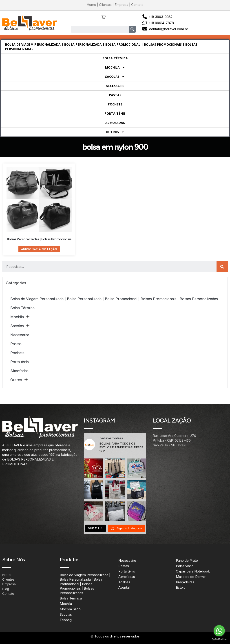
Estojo (181, 587)
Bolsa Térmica (115, 58)
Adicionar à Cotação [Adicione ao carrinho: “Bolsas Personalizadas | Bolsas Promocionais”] (39, 249)
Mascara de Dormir (191, 577)
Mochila (115, 67)
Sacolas (115, 77)
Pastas (115, 95)
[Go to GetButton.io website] (219, 639)
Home (91, 5)
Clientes (105, 5)
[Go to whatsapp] (219, 631)
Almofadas (115, 123)
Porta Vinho (185, 566)
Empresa (121, 5)
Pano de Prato (187, 560)
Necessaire (115, 86)
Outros (115, 132)
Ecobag (66, 620)
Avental (124, 587)
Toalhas (124, 582)
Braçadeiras (185, 582)
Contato (137, 5)
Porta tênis (115, 113)
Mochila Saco (70, 609)
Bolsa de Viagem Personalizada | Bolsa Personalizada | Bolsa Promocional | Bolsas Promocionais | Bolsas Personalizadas (101, 47)
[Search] (132, 29)
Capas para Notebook (193, 571)
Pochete (115, 104)
